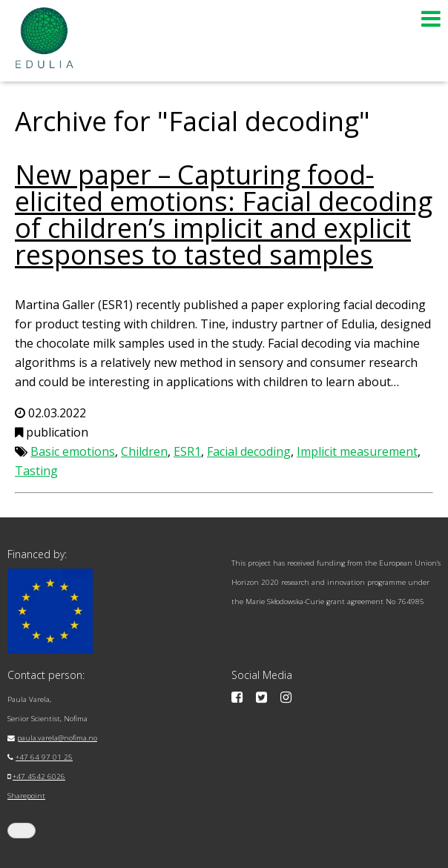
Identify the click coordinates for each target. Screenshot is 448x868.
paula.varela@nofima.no (57, 738)
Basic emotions (73, 451)
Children (144, 451)
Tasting (36, 471)
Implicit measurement (357, 451)
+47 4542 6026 (39, 776)
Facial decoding (249, 451)
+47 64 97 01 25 (44, 757)
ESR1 (187, 451)
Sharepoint (26, 796)
